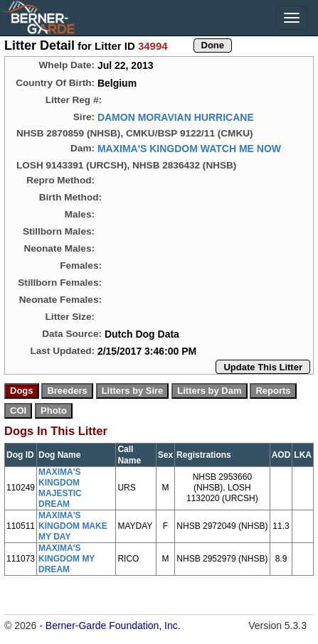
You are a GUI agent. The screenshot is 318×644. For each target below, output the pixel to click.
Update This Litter (263, 367)
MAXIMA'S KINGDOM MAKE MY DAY (73, 526)
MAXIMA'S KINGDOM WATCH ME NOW (189, 149)
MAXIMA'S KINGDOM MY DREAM (67, 559)
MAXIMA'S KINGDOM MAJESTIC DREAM (60, 488)
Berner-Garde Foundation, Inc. (113, 626)
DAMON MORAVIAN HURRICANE (176, 117)
